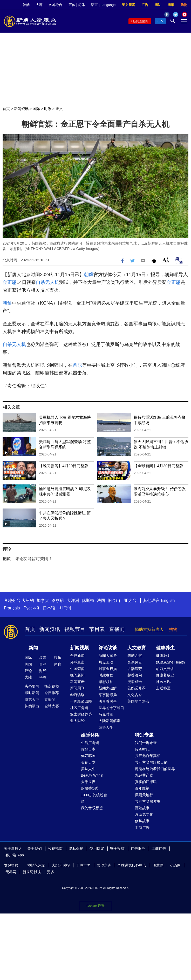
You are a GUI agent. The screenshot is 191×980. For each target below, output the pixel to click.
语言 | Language (103, 5)
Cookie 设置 (95, 906)
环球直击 (77, 662)
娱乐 (58, 658)
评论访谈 (108, 648)
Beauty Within (92, 775)
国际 (36, 109)
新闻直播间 (141, 21)
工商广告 (142, 828)
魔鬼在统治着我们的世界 (155, 769)
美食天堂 (88, 762)
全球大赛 (52, 706)
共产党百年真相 (148, 756)
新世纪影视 (32, 872)
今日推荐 (52, 693)
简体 (81, 5)
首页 (6, 109)
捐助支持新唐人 (149, 629)
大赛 (39, 5)
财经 (43, 671)
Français (12, 608)
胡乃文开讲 (165, 669)
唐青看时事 (108, 701)
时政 (48, 109)
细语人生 (106, 727)
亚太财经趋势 (81, 714)
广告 (145, 5)
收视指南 (55, 849)
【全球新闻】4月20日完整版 (158, 466)
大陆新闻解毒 (110, 721)
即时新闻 (32, 693)
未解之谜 (135, 655)
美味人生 (88, 769)
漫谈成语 (135, 682)
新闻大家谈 (108, 655)
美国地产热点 (138, 701)
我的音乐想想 (92, 808)
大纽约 (28, 600)
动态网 (175, 865)
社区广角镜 (79, 708)
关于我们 (35, 849)
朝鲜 (89, 275)
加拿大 (43, 600)
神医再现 (163, 682)
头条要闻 (32, 686)
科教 (43, 677)
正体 (72, 5)
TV (161, 21)
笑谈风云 (135, 662)
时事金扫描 (108, 669)
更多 (51, 872)
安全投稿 (117, 849)
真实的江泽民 (146, 782)
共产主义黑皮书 (148, 801)
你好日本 (88, 749)
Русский (31, 608)
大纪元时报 (61, 865)
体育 (58, 664)
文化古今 (135, 695)
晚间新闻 (77, 675)
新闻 (33, 648)
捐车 (171, 5)
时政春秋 (106, 675)
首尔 (77, 365)
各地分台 (56, 5)
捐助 (158, 5)
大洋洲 (73, 600)
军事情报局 (108, 695)
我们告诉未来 (146, 743)
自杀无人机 (47, 282)
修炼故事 (142, 821)
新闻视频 (79, 648)
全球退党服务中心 (132, 865)
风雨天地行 (144, 795)
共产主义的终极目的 (151, 762)
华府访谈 (77, 695)
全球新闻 (77, 655)
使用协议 (97, 849)
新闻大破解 (108, 688)
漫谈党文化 (144, 814)
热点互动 (106, 662)
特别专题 (144, 735)
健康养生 (165, 648)
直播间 (117, 629)
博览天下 (32, 699)
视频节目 (75, 629)
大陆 (28, 677)
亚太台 (130, 600)
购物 (184, 5)
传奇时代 (142, 749)
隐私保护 (76, 849)
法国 (101, 600)
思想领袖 (106, 682)
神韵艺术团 (36, 865)
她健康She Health (170, 662)
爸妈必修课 (137, 688)
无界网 (11, 872)
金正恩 (10, 282)
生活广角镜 (90, 743)
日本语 (49, 608)
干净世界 (83, 865)
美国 (28, 664)
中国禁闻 (77, 669)
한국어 (65, 608)
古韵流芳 (135, 669)
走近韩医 (163, 688)
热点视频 (52, 686)
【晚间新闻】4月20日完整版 (64, 466)
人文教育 (137, 648)
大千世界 (88, 782)
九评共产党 (144, 775)
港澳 (43, 658)
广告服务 (138, 849)
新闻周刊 (77, 688)
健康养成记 (165, 675)
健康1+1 (163, 655)
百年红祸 (142, 788)
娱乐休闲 (90, 735)
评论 (28, 671)
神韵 (26, 5)
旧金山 (114, 600)
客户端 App (15, 855)
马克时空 (106, 714)
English (168, 600)
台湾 (43, 664)
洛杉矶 (58, 600)
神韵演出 (32, 706)
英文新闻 (128, 5)
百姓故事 (142, 808)
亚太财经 (77, 721)
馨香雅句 (135, 675)
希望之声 (104, 865)
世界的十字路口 (111, 708)
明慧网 (158, 865)
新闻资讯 (21, 109)
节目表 (97, 629)
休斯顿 (88, 600)
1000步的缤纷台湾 (94, 798)
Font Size (166, 260)
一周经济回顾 (81, 701)
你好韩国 (88, 756)
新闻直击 (77, 682)
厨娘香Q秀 (90, 788)
